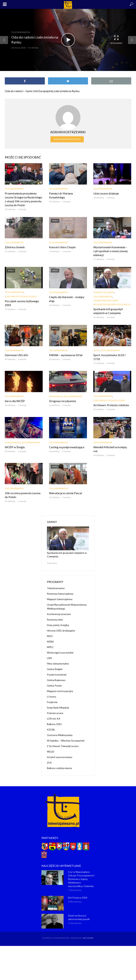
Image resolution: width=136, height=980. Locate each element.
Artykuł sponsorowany (60, 757)
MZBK (50, 642)
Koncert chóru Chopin (62, 247)
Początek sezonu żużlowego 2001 (22, 303)
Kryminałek (56, 396)
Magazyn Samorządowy (60, 599)
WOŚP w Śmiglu (15, 447)
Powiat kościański (104, 292)
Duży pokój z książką (58, 625)
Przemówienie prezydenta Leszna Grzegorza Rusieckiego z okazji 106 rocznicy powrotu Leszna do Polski (23, 199)
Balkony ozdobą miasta (59, 768)
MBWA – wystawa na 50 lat (66, 355)
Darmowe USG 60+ (17, 355)
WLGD (51, 752)
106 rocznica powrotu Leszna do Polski (23, 495)
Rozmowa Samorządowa (60, 594)
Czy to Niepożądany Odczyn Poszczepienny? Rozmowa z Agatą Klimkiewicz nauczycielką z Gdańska (81, 879)
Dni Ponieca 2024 (78, 898)
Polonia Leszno (55, 713)
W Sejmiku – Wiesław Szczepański (66, 741)
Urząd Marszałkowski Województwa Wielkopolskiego (112, 302)
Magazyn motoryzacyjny (60, 691)
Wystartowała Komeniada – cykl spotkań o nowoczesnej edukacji (110, 251)
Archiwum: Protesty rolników (111, 405)
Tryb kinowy (116, 40)
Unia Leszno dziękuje (106, 193)
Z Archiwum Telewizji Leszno (21, 296)
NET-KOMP (88, 938)
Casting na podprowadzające (67, 447)
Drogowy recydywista (63, 401)
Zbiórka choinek (15, 247)
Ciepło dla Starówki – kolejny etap (67, 299)
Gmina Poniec (55, 686)
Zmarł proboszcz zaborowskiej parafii (79, 917)
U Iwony (52, 697)
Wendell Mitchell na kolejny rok (110, 449)
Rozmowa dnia (55, 620)
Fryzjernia (52, 702)
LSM (49, 658)
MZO (50, 636)
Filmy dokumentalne (58, 664)
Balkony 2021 (54, 724)
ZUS (49, 763)
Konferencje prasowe (59, 614)
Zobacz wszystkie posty (67, 139)
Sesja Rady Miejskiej (58, 708)
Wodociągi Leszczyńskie (60, 653)
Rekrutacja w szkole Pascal (66, 493)
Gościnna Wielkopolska (60, 735)
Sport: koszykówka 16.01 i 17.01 (109, 357)
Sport (97, 350)
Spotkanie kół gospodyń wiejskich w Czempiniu (108, 311)
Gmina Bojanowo (56, 680)
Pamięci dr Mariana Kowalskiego (61, 195)
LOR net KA (54, 719)
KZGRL (51, 730)
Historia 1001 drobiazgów (61, 631)
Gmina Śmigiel (13, 442)
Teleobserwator (21, 32)
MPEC (50, 647)
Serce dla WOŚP (15, 401)
